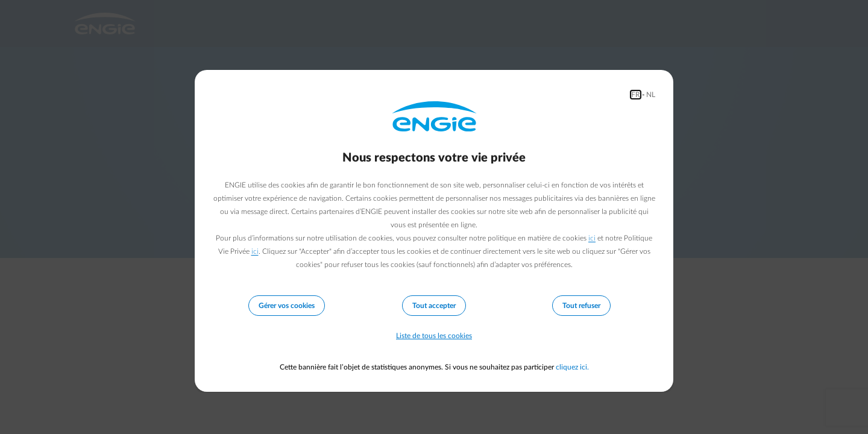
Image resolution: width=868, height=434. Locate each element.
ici (592, 238)
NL (651, 95)
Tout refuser (581, 306)
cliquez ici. (572, 367)
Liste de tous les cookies (434, 336)
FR (636, 95)
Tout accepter (434, 306)
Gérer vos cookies (287, 306)
